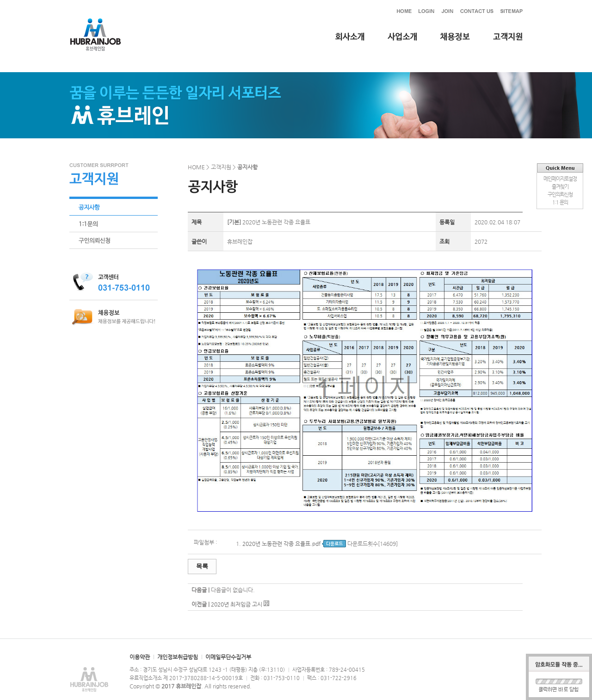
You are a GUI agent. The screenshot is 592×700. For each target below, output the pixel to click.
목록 (202, 566)
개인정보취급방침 (178, 657)
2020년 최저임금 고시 (237, 604)
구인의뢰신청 (560, 195)
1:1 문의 (560, 202)
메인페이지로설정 (560, 179)
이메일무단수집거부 (228, 657)
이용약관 (140, 657)
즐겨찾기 (560, 187)
